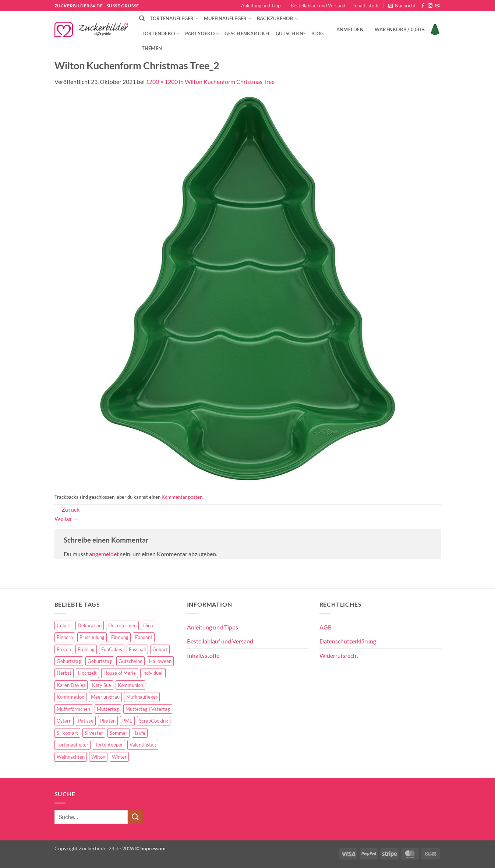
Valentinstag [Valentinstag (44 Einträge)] (143, 745)
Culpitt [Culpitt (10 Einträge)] (64, 625)
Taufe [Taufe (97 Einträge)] (140, 733)
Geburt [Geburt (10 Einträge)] (160, 649)
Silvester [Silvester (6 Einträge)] (94, 733)
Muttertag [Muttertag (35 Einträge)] (108, 709)
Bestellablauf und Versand (318, 6)
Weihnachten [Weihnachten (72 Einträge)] (71, 757)
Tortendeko (161, 34)
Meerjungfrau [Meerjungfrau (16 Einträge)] (105, 697)
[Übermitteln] (135, 817)
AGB (326, 627)
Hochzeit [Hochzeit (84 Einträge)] (87, 673)
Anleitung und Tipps (262, 6)
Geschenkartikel (247, 33)
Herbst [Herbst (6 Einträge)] (64, 673)
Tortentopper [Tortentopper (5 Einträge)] (109, 745)
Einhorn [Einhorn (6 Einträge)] (65, 637)
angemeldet (104, 554)
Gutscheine (291, 33)
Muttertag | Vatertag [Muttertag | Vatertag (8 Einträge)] (148, 709)
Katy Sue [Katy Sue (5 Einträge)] (102, 685)
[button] (402, 6)
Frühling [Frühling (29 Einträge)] (86, 649)
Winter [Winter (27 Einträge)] (119, 757)
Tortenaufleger (174, 19)
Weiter (67, 518)
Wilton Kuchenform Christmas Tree (230, 82)
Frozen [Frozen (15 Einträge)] (64, 649)
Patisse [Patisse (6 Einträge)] (86, 721)
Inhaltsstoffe (367, 6)
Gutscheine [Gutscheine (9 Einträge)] (130, 661)
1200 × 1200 (162, 82)
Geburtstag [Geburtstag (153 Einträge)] (69, 661)
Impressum (153, 848)
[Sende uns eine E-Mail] (437, 6)
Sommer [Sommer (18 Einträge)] (119, 733)
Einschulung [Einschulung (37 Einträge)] (92, 637)
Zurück (67, 509)
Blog (318, 33)
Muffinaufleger (228, 19)
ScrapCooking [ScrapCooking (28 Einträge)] (154, 721)
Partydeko (202, 34)
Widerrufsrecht (339, 655)
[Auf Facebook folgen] (423, 6)
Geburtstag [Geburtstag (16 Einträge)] (100, 661)
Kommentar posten (182, 497)
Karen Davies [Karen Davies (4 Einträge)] (71, 685)
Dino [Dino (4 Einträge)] (148, 625)
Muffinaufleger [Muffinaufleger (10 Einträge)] (142, 697)
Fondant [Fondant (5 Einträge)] (144, 637)
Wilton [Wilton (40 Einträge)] (98, 757)
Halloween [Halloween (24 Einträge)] (160, 661)
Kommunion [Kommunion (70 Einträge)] (130, 685)
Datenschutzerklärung (348, 641)
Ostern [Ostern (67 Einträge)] (64, 721)
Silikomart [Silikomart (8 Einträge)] (67, 733)
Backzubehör (277, 19)
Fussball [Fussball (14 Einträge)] (137, 649)
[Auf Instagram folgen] (430, 6)
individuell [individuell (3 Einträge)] (153, 673)
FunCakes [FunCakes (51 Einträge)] (112, 649)
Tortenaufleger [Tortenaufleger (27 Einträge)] (73, 745)
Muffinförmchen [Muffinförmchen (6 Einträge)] (73, 709)
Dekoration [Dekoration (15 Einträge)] (90, 625)
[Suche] (142, 18)
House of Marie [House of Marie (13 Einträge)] (120, 673)
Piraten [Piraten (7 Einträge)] (108, 721)
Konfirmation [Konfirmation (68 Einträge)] (70, 697)
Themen (152, 48)
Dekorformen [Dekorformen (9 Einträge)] (122, 625)
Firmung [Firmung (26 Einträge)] (120, 637)
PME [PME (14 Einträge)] (127, 721)
